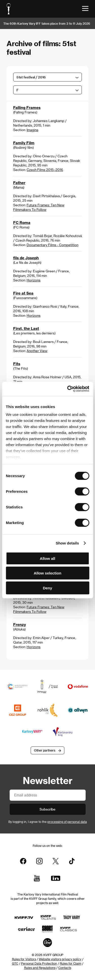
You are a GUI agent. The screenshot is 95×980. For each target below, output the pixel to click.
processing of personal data (67, 822)
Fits (17, 364)
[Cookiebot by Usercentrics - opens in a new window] (68, 389)
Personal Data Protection (39, 963)
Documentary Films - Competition (52, 245)
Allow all (48, 558)
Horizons (34, 280)
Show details (67, 543)
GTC (15, 963)
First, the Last (26, 328)
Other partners (45, 750)
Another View (37, 351)
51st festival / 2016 (31, 77)
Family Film (24, 143)
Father (19, 183)
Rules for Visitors (24, 959)
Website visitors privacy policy (60, 959)
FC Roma (22, 222)
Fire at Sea (23, 293)
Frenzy (20, 624)
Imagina (32, 130)
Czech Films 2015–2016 (45, 170)
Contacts (65, 968)
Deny (48, 588)
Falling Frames (27, 107)
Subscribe (48, 809)
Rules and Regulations (40, 968)
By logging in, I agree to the (48, 822)
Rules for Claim (71, 963)
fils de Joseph (26, 258)
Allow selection (48, 573)
